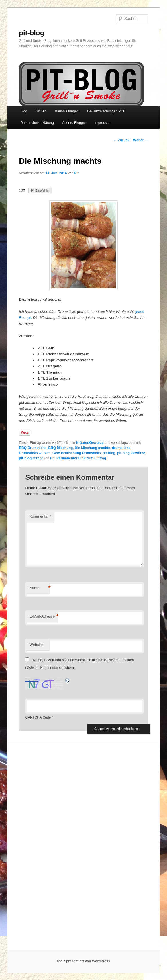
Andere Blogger (74, 123)
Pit (77, 173)
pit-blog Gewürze (131, 453)
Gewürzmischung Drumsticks (77, 453)
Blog (24, 111)
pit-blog (32, 33)
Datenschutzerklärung (37, 123)
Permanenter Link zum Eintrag (81, 458)
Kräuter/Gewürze (90, 443)
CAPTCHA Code (38, 717)
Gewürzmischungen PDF (106, 111)
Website (36, 645)
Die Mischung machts (92, 448)
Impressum (103, 123)
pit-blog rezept (31, 458)
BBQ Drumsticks (33, 448)
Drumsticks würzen (35, 453)
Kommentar (40, 516)
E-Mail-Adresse (43, 617)
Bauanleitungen (67, 111)
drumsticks (121, 448)
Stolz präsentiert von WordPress (83, 961)
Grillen (41, 111)
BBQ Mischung (60, 448)
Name (39, 588)
